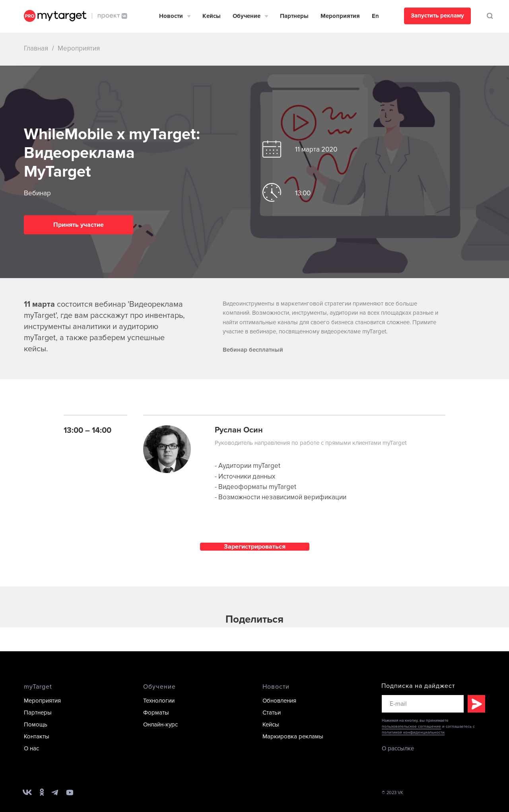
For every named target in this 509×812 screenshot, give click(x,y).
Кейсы (212, 16)
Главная (36, 48)
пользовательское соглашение (411, 726)
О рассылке (398, 748)
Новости (171, 16)
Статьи (272, 713)
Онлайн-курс (160, 724)
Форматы (156, 713)
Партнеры (294, 16)
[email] (423, 704)
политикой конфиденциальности (413, 732)
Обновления (279, 701)
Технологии (159, 701)
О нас (31, 748)
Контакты (37, 736)
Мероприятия (340, 16)
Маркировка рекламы (293, 736)
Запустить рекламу (437, 16)
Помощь (36, 724)
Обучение (247, 16)
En (375, 16)
